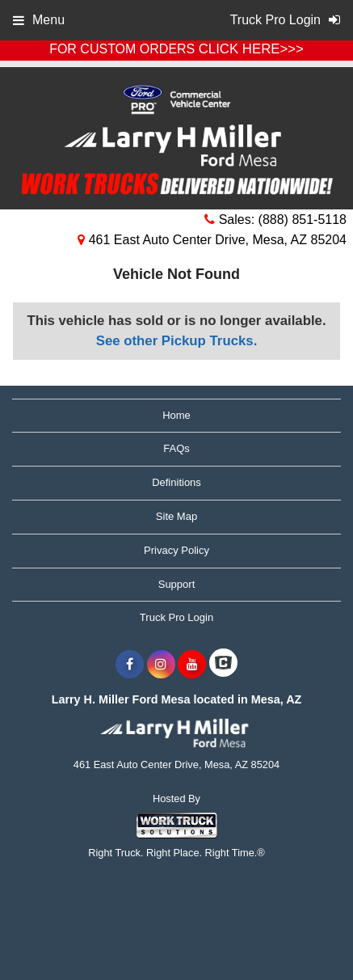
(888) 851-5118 (303, 220)
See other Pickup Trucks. (177, 341)
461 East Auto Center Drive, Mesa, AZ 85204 (212, 240)
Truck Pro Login (176, 617)
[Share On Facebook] (130, 665)
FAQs (176, 448)
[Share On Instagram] (161, 665)
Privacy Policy (176, 550)
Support (177, 584)
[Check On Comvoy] (223, 665)
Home (176, 415)
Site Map (176, 516)
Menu (39, 20)
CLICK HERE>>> (251, 49)
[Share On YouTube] (192, 665)
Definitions (176, 482)
